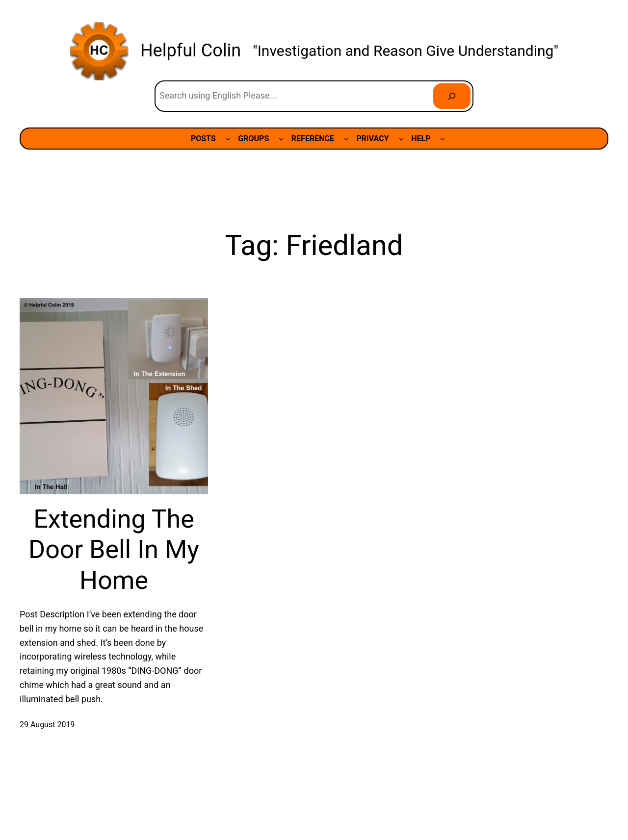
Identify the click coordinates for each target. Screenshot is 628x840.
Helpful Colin (191, 51)
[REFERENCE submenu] (346, 139)
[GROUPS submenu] (281, 139)
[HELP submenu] (443, 139)
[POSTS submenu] (228, 139)
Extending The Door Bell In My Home (114, 550)
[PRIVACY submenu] (401, 139)
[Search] (452, 96)
